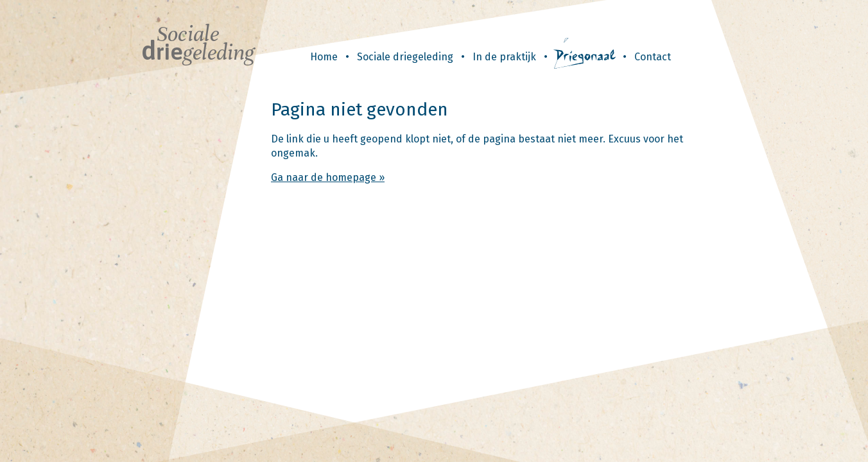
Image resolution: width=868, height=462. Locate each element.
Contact (653, 57)
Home (324, 57)
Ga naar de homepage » (328, 177)
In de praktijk (504, 57)
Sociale (198, 43)
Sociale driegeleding (405, 57)
